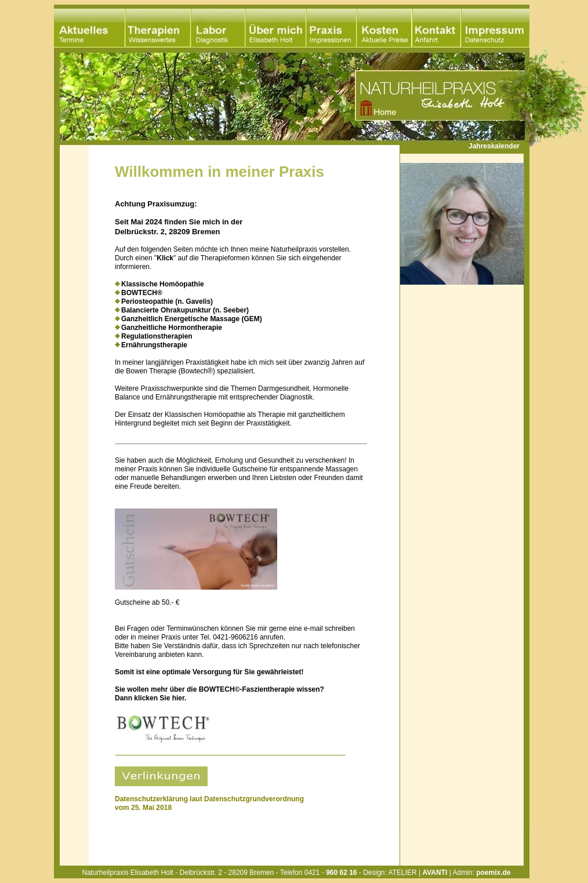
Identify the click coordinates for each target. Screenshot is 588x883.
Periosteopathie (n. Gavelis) (167, 301)
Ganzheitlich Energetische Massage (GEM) (192, 319)
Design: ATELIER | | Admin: (437, 873)
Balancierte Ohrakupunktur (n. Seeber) (185, 310)
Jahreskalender (494, 146)
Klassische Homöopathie (163, 284)
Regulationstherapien (157, 336)
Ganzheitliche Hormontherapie (172, 328)
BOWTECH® (142, 293)
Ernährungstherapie (154, 345)
